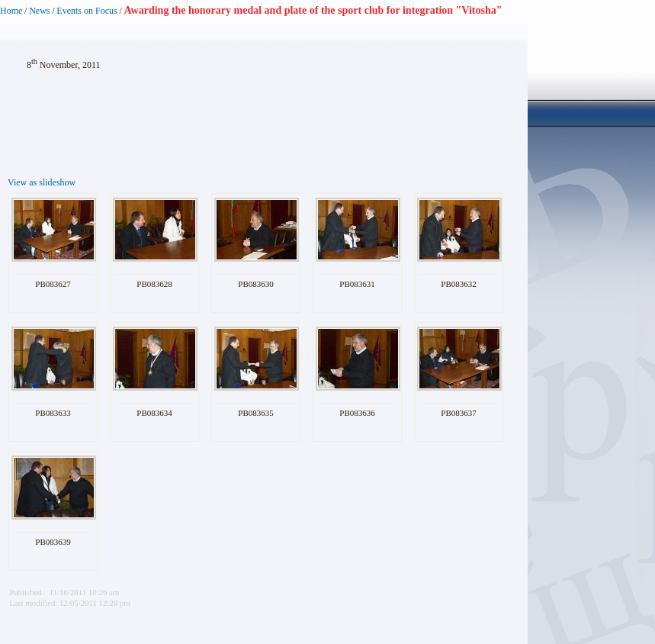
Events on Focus (87, 11)
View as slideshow (42, 182)
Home (11, 11)
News (39, 11)
